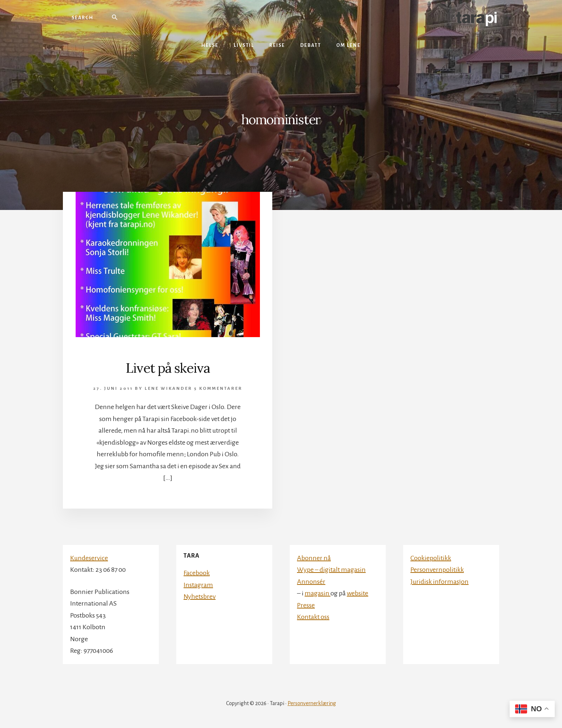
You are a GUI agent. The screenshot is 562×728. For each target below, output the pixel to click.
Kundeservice (89, 558)
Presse (306, 605)
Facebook (197, 573)
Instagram (198, 585)
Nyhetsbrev (200, 596)
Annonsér (311, 582)
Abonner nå (314, 558)
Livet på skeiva (168, 368)
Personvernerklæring (312, 703)
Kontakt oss (313, 617)
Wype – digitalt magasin (331, 570)
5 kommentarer (218, 389)
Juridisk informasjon (439, 582)
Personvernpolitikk (437, 570)
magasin (318, 593)
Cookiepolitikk (431, 558)
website (358, 593)
